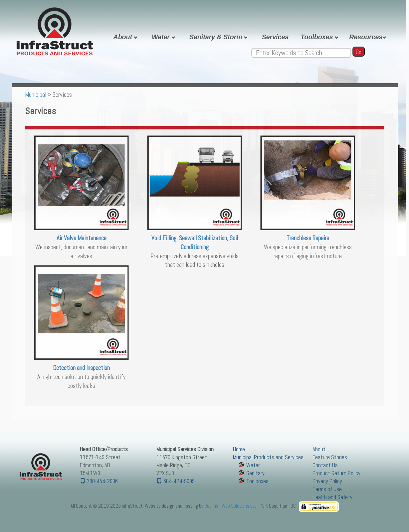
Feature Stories (330, 457)
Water (165, 37)
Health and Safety (332, 497)
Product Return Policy (336, 473)
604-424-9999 (176, 481)
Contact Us (325, 465)
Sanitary (255, 473)
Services (275, 37)
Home (239, 449)
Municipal (36, 95)
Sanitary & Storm (220, 37)
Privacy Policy (327, 481)
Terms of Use (327, 489)
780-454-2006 (99, 481)
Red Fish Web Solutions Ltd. (231, 506)
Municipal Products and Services (268, 457)
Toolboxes (320, 37)
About (127, 37)
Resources (369, 37)
